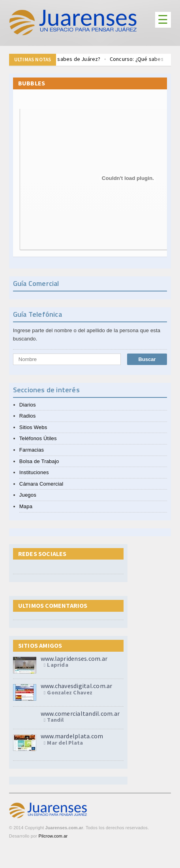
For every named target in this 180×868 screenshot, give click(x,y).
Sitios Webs (33, 427)
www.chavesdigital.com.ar (77, 686)
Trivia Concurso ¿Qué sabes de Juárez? (60, 59)
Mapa (26, 506)
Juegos (28, 495)
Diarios (28, 405)
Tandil (55, 720)
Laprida (58, 665)
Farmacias (32, 450)
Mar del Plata (65, 743)
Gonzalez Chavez (70, 693)
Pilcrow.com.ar (53, 836)
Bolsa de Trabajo (39, 461)
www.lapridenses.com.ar (74, 658)
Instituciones (34, 472)
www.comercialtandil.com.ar (80, 713)
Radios (28, 416)
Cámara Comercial (41, 484)
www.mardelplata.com (72, 736)
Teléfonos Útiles (38, 438)
